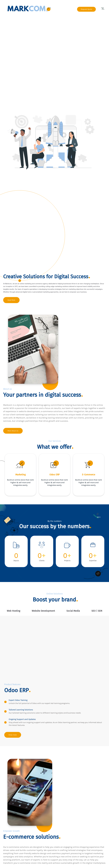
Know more (13, 733)
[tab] (14, 611)
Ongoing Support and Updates (23, 718)
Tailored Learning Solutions (22, 708)
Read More (11, 300)
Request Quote (86, 9)
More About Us (13, 431)
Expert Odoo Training (19, 699)
